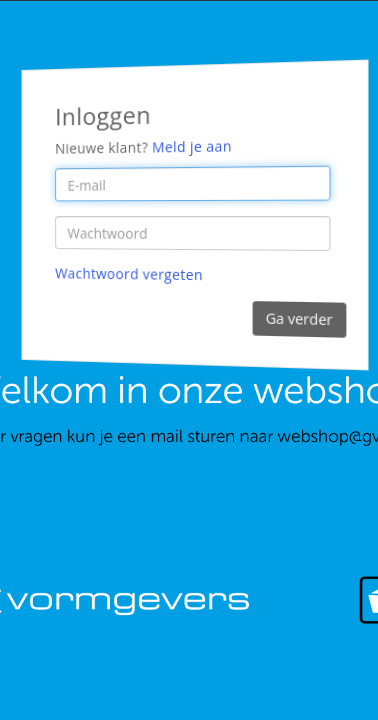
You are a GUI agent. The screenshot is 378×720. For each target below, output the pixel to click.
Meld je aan (192, 147)
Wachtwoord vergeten (129, 274)
